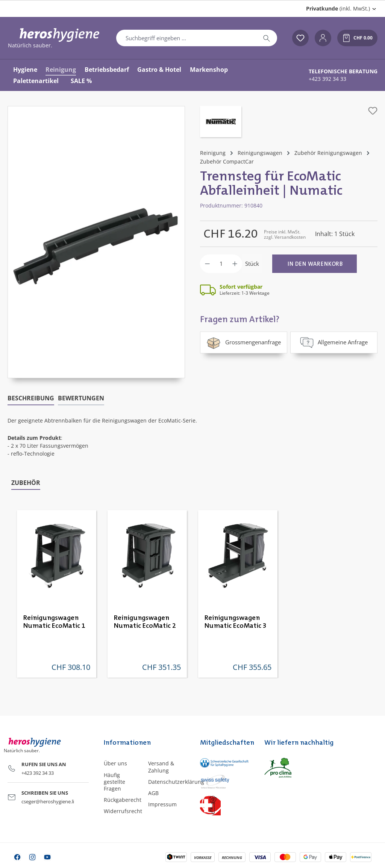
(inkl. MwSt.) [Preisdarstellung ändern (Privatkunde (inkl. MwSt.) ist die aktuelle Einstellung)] (338, 8)
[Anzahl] (221, 264)
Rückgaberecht (123, 800)
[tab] (31, 398)
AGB (153, 793)
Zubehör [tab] (26, 483)
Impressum (162, 804)
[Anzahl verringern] (207, 264)
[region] (96, 242)
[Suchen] (267, 38)
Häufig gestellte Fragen (114, 782)
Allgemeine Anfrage (334, 342)
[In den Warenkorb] (315, 264)
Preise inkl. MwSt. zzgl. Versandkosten (285, 234)
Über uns (115, 763)
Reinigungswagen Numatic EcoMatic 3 (236, 622)
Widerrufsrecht (123, 811)
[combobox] (186, 38)
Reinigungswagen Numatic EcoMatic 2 (145, 622)
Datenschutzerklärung (176, 782)
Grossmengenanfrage (243, 342)
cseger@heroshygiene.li (48, 801)
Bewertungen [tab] (81, 398)
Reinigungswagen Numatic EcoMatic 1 (54, 622)
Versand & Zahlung (161, 767)
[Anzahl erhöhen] (235, 264)
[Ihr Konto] (323, 38)
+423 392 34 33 (327, 79)
